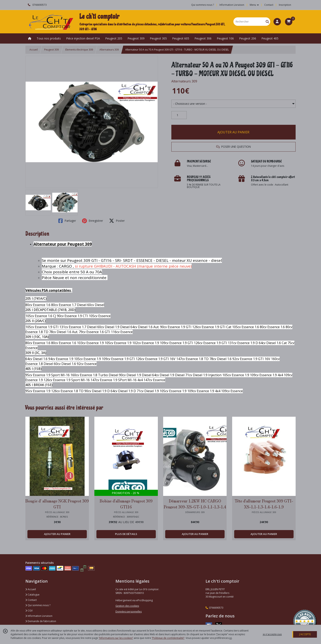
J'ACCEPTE (305, 634)
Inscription (285, 5)
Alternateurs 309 (109, 50)
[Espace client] (277, 22)
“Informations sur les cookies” (116, 638)
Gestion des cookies (127, 606)
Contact (269, 5)
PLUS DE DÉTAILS (126, 534)
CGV (29, 611)
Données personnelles (129, 612)
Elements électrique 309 (79, 50)
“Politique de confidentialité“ (168, 638)
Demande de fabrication (41, 621)
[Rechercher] (267, 22)
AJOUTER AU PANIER (233, 132)
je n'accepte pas (272, 634)
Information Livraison (39, 616)
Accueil (34, 50)
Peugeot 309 (51, 50)
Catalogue (32, 595)
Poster (117, 221)
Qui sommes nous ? (38, 605)
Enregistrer (93, 221)
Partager (67, 221)
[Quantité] (179, 115)
